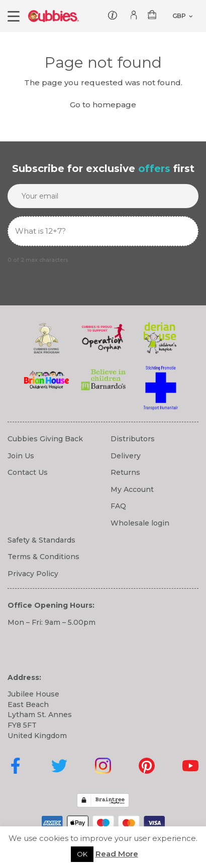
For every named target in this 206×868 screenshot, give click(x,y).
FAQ (118, 506)
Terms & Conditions (43, 557)
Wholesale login (140, 523)
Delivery (126, 456)
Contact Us (28, 472)
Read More (117, 854)
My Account (132, 489)
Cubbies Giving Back (45, 439)
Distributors (133, 439)
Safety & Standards (41, 540)
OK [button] (82, 854)
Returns (125, 472)
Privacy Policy (33, 574)
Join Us (21, 456)
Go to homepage (103, 105)
